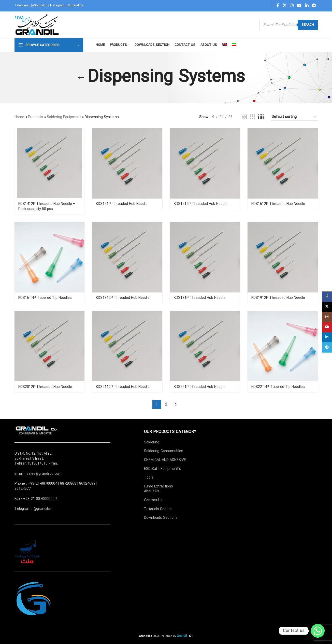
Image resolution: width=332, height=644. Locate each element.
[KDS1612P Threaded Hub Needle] (283, 163)
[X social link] (285, 6)
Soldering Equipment (64, 117)
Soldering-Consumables (164, 451)
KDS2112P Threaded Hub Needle (123, 387)
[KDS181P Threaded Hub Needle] (205, 257)
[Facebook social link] (278, 6)
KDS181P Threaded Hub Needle (200, 298)
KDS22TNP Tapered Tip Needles (278, 387)
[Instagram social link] (292, 6)
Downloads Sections (161, 518)
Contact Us (153, 500)
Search (308, 25)
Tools (149, 478)
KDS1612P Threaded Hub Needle (278, 204)
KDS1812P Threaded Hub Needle (123, 298)
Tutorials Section (158, 509)
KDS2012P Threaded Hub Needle (45, 387)
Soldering (152, 442)
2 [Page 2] (166, 404)
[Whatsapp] (318, 631)
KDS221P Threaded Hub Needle (200, 387)
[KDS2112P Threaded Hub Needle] (127, 346)
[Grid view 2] (244, 117)
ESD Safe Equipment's (163, 469)
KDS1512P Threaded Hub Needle (201, 204)
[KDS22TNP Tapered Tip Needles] (283, 346)
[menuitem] (224, 45)
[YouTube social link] (299, 6)
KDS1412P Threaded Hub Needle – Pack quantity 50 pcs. (47, 206)
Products (35, 117)
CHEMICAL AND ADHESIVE (165, 460)
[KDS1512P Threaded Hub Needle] (205, 163)
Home (19, 117)
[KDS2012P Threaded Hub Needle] (50, 346)
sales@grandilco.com (44, 474)
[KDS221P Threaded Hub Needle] (205, 346)
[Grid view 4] (261, 117)
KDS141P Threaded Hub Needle (122, 204)
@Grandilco (39, 5)
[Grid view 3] (252, 117)
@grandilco (43, 509)
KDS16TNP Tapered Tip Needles (45, 298)
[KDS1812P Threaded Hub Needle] (127, 257)
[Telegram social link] (314, 6)
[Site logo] (38, 25)
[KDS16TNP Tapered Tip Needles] (50, 257)
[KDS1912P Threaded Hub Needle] (283, 257)
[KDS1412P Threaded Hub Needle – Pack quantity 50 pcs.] (50, 163)
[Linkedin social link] (307, 6)
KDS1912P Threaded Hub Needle (278, 298)
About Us (152, 491)
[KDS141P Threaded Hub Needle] (127, 163)
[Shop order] (294, 117)
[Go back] (81, 78)
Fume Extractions (158, 486)
